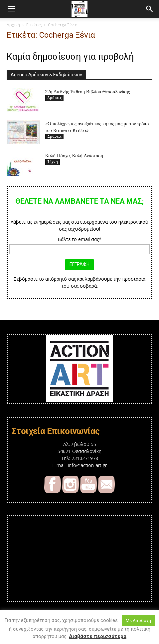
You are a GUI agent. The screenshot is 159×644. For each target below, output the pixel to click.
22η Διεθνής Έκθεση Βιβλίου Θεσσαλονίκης (87, 92)
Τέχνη (53, 162)
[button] (11, 9)
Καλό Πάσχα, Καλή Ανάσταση (74, 156)
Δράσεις (54, 98)
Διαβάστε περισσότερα (98, 636)
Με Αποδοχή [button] (138, 620)
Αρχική (13, 25)
